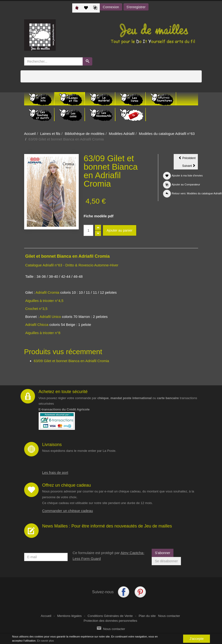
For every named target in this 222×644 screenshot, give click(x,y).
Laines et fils (50, 134)
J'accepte (197, 639)
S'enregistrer (136, 7)
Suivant (190, 167)
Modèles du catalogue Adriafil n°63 (167, 134)
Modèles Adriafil (122, 134)
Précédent (188, 159)
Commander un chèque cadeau (68, 511)
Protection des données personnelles (110, 621)
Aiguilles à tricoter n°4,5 (44, 301)
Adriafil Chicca (37, 325)
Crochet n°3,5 (36, 309)
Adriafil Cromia (47, 292)
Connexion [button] (111, 7)
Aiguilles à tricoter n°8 (43, 333)
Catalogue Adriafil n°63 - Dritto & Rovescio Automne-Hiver (72, 265)
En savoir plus (46, 641)
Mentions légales (69, 616)
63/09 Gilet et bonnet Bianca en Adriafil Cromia (72, 361)
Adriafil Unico (50, 317)
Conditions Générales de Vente (110, 616)
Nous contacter (169, 616)
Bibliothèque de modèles (85, 134)
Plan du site (147, 616)
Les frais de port (55, 472)
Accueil (30, 134)
